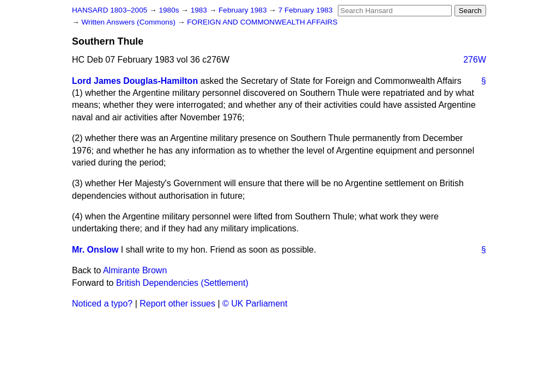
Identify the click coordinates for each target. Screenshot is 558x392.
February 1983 (244, 10)
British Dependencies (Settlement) (182, 283)
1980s (170, 10)
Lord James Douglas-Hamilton (135, 81)
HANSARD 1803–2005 (110, 10)
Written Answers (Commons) (129, 22)
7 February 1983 (306, 10)
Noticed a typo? (102, 304)
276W (475, 60)
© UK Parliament (255, 304)
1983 (200, 10)
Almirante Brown (135, 270)
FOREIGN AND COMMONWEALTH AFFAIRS (262, 22)
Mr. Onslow (95, 250)
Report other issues (177, 304)
